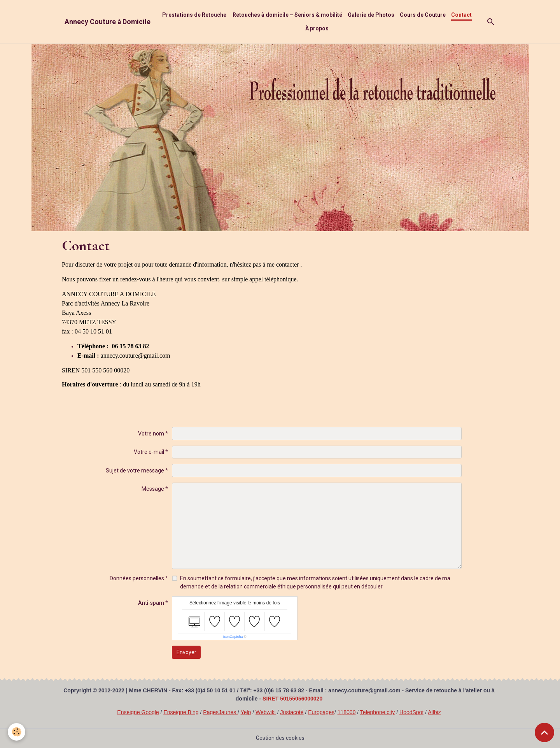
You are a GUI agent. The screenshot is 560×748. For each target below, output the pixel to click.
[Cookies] (17, 732)
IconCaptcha (233, 637)
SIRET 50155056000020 (292, 699)
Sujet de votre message (135, 471)
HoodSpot (411, 712)
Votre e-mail (149, 452)
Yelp (246, 712)
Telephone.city (378, 712)
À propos (317, 28)
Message (153, 489)
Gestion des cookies (280, 738)
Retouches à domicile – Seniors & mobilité (287, 15)
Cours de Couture (423, 15)
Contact (461, 15)
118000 (347, 712)
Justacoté (292, 712)
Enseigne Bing (181, 712)
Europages (321, 712)
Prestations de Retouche (194, 15)
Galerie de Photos (371, 15)
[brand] (108, 22)
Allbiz (434, 712)
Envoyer (186, 652)
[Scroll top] (544, 732)
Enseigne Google (138, 712)
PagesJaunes (220, 712)
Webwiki (266, 712)
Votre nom (151, 434)
